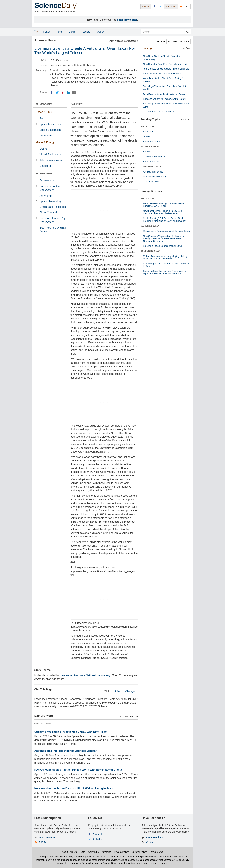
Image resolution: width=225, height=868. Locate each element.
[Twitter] (57, 92)
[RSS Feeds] (181, 6)
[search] (188, 32)
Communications (152, 182)
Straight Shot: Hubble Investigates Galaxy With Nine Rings (71, 732)
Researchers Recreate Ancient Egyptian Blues (166, 231)
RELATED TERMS (44, 174)
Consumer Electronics (154, 157)
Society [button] (87, 32)
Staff (83, 852)
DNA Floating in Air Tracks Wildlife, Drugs (164, 94)
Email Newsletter (47, 837)
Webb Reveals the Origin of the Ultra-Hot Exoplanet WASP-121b (164, 205)
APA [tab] (117, 691)
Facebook (97, 834)
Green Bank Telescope (53, 207)
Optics (43, 149)
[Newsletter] (187, 6)
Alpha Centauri (48, 213)
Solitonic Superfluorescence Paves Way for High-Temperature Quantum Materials (165, 272)
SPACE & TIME (148, 127)
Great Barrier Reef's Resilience (159, 112)
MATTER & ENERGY (150, 147)
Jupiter (147, 136)
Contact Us (152, 842)
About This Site (70, 852)
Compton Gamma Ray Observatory (53, 220)
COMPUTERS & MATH (151, 167)
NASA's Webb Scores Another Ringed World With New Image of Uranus (79, 770)
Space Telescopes (50, 124)
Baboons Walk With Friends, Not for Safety (165, 99)
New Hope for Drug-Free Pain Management (165, 64)
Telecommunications (51, 160)
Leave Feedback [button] (155, 837)
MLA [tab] (106, 691)
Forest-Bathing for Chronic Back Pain (162, 74)
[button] (161, 41)
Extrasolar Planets (152, 142)
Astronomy (46, 136)
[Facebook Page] (154, 6)
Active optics (47, 180)
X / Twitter (97, 839)
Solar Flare (149, 132)
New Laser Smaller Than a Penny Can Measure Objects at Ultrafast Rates (163, 212)
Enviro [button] (73, 32)
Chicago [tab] (130, 691)
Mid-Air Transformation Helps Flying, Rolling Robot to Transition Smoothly (165, 257)
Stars (43, 119)
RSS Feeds (45, 842)
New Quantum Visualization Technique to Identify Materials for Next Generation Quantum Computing (164, 239)
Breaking (146, 48)
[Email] (74, 92)
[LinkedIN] (68, 92)
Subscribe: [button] (171, 7)
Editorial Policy (139, 852)
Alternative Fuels (152, 162)
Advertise (106, 852)
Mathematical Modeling (155, 177)
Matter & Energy (45, 142)
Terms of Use (156, 852)
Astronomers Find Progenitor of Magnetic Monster (66, 751)
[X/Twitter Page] (161, 6)
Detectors (45, 166)
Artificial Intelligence (153, 172)
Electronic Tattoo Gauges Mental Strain (163, 246)
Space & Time (44, 112)
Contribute (93, 852)
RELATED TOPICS (44, 104)
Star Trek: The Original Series (53, 230)
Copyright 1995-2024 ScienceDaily (56, 857)
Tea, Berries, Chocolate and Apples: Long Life (166, 69)
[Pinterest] (63, 92)
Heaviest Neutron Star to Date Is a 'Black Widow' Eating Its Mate (74, 789)
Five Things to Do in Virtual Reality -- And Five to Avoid (166, 265)
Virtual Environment (51, 154)
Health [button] (48, 32)
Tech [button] (61, 32)
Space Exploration (50, 130)
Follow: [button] (146, 7)
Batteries (148, 152)
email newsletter (127, 20)
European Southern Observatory (51, 188)
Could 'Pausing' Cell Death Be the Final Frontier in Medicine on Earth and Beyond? (165, 220)
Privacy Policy (121, 852)
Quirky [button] (102, 32)
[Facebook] (52, 92)
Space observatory (50, 201)
